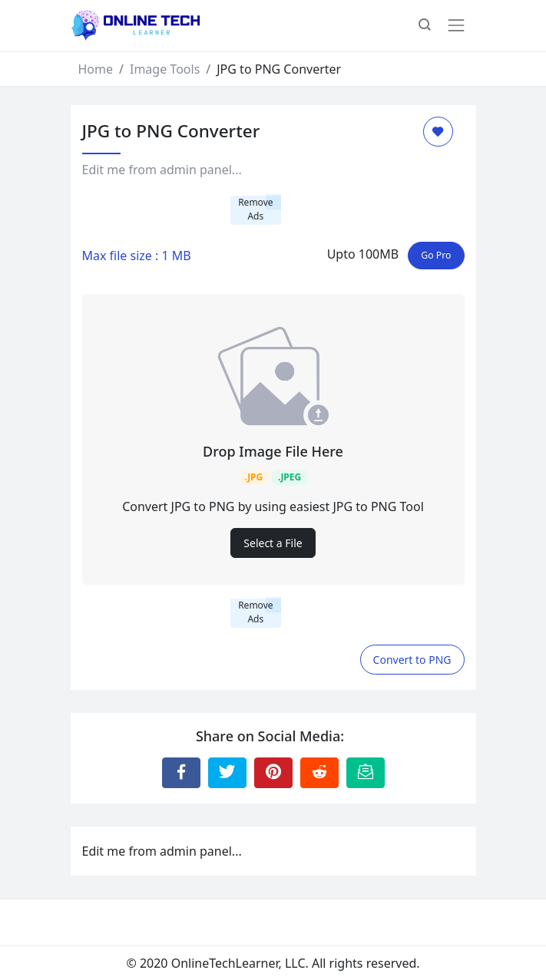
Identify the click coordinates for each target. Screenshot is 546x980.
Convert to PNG (412, 660)
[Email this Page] (366, 773)
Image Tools (165, 69)
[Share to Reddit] (319, 773)
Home (96, 69)
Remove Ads (255, 209)
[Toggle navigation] (456, 25)
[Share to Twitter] (227, 773)
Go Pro (436, 255)
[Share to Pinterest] (273, 773)
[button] (425, 26)
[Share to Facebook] (181, 773)
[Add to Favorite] (438, 132)
